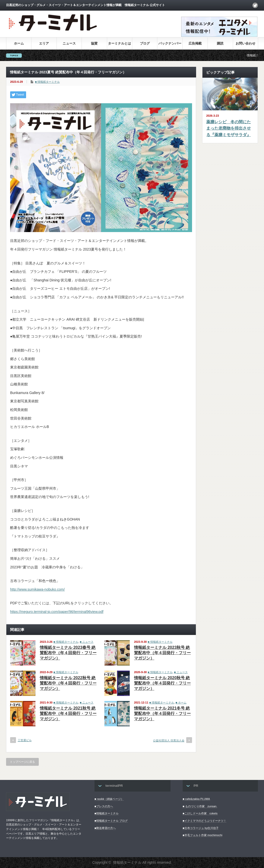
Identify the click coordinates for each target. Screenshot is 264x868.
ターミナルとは (119, 43)
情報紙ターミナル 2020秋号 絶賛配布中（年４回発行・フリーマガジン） (162, 683)
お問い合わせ (246, 43)
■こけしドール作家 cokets (200, 813)
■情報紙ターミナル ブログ (111, 821)
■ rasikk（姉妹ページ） (109, 799)
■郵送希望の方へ (105, 828)
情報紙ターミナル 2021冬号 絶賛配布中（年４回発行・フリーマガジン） (162, 714)
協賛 (94, 43)
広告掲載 (195, 43)
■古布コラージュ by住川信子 (201, 828)
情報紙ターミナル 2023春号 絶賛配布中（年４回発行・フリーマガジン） (68, 653)
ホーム (19, 43)
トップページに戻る (22, 762)
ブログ (145, 43)
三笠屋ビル (25, 740)
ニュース (69, 43)
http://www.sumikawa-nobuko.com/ (37, 589)
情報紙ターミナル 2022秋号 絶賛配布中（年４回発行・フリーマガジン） (68, 683)
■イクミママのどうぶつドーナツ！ (204, 821)
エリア (44, 43)
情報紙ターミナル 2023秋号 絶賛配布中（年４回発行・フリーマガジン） (162, 653)
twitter (255, 5)
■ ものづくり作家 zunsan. (200, 806)
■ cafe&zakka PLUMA (196, 799)
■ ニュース (87, 642)
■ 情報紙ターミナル (47, 82)
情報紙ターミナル (127, 862)
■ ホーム (181, 702)
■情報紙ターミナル (107, 813)
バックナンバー (170, 43)
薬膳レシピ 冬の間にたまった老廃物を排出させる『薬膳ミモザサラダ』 (229, 128)
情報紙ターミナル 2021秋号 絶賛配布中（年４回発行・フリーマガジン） (68, 714)
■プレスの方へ (104, 806)
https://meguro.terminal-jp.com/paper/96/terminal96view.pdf (57, 612)
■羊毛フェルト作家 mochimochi (202, 835)
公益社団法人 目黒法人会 (169, 740)
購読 (220, 43)
